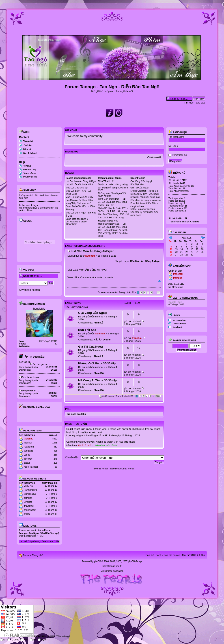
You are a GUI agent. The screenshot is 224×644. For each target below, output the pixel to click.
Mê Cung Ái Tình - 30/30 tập (144, 194)
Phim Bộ (99, 373)
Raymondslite (31, 490)
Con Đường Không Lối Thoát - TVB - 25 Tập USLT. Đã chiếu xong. (113, 233)
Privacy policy (30, 177)
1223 (158, 396)
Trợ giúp (27, 166)
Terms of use (29, 173)
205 (55, 463)
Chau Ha (28, 486)
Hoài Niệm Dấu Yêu (108, 221)
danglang (28, 451)
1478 (55, 443)
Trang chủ (28, 141)
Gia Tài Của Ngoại (140, 188)
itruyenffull (29, 506)
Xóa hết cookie (172, 555)
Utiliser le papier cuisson (142, 209)
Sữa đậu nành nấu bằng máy (145, 197)
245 (55, 459)
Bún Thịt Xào (137, 185)
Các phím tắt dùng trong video (145, 200)
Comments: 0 (87, 278)
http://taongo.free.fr (112, 566)
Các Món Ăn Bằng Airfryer (145, 261)
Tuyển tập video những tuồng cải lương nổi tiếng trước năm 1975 (113, 187)
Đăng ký (27, 149)
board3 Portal (101, 469)
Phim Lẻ (98, 323)
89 (56, 467)
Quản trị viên (85, 445)
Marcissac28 (30, 494)
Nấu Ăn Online (102, 340)
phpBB (97, 561)
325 (55, 451)
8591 (55, 439)
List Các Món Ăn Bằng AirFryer (81, 181)
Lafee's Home (179, 324)
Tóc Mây (28, 459)
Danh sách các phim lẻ (77, 219)
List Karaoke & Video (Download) (76, 223)
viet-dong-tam (179, 320)
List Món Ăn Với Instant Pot (79, 185)
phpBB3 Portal (127, 469)
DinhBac (28, 502)
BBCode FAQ (30, 170)
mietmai (28, 443)
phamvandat (30, 510)
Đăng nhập (178, 132)
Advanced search (29, 290)
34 (158, 293)
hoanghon (29, 447)
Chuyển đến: (72, 457)
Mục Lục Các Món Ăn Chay (79, 197)
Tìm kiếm (28, 145)
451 (55, 447)
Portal (26, 555)
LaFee (27, 455)
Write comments (105, 278)
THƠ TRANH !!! (106, 181)
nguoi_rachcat (31, 467)
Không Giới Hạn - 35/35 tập (144, 191)
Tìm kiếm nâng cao (195, 103)
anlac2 (27, 514)
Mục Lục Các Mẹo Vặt (77, 188)
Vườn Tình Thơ (106, 205)
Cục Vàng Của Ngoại (141, 181)
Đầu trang (159, 281)
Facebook (177, 327)
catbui (27, 463)
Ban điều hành (30, 153)
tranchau (28, 439)
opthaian (28, 498)
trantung (178, 278)
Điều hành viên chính (105, 445)
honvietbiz (39, 309)
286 (55, 455)
